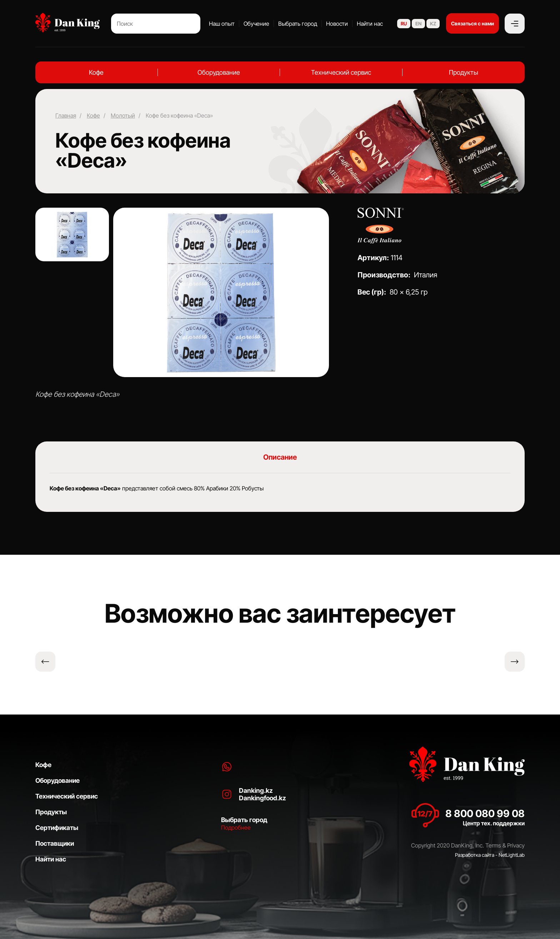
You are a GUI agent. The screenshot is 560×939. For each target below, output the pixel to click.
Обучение (256, 24)
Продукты (464, 72)
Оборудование (219, 72)
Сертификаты (57, 828)
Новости (337, 24)
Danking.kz (256, 790)
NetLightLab (512, 855)
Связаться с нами (472, 23)
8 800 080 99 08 (485, 814)
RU (404, 24)
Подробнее (236, 827)
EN (418, 24)
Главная (66, 115)
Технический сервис (341, 72)
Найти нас (370, 24)
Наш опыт (222, 24)
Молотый (123, 115)
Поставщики (55, 843)
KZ (433, 24)
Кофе (96, 72)
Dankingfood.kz (262, 798)
